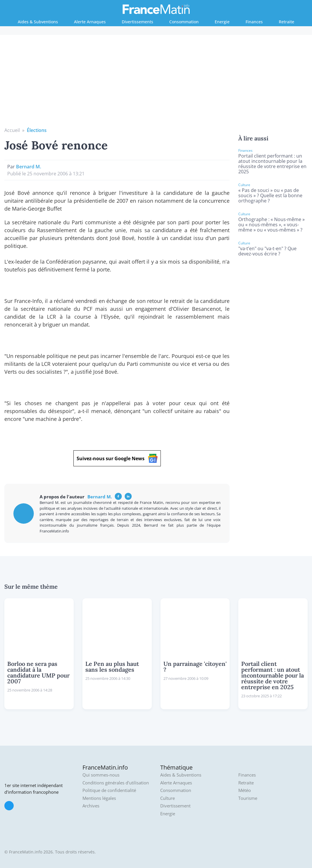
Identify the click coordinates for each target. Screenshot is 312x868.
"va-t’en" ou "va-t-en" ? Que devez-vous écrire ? (267, 251)
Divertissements (138, 22)
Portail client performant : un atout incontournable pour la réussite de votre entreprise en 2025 (272, 164)
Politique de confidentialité (109, 790)
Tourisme (248, 798)
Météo (245, 790)
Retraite (287, 22)
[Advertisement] (156, 83)
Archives (91, 806)
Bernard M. (29, 167)
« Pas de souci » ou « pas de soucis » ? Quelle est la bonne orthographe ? (270, 195)
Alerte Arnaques (90, 22)
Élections (37, 130)
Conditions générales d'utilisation (116, 783)
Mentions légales (99, 798)
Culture (168, 798)
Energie (222, 22)
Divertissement (175, 806)
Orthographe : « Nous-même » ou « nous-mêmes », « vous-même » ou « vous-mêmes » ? (272, 225)
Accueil (12, 130)
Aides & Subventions (38, 22)
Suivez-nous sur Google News (117, 458)
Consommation (184, 22)
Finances (254, 22)
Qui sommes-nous (101, 775)
